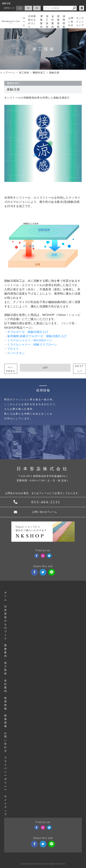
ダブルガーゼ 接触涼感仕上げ (28, 332)
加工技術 (5, 668)
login (82, 8)
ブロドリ (13, 349)
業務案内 (5, 651)
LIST (45, 368)
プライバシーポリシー (5, 774)
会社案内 (5, 686)
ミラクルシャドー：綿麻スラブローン (32, 345)
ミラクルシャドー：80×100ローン (30, 340)
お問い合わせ (5, 742)
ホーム (5, 596)
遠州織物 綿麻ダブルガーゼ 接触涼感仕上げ (37, 336)
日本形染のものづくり (5, 623)
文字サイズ (9, 8)
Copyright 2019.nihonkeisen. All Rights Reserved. (43, 864)
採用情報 (5, 703)
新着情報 (5, 721)
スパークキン (16, 353)
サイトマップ (5, 805)
